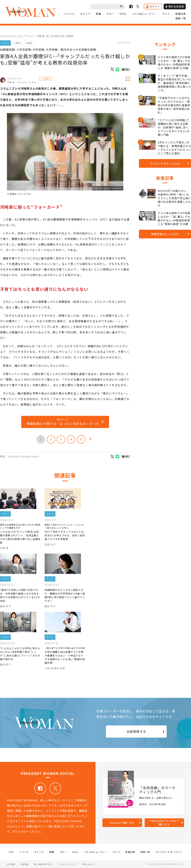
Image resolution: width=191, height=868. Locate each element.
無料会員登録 (175, 6)
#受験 (29, 43)
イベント (69, 14)
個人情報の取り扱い (43, 864)
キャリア (85, 14)
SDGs (123, 14)
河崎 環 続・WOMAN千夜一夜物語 (55, 36)
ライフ (166, 14)
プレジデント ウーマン (12, 36)
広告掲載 (25, 864)
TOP (11, 852)
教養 (98, 14)
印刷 (127, 69)
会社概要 (11, 864)
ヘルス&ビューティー (144, 14)
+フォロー (46, 78)
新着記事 (181, 14)
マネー (110, 14)
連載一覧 (181, 18)
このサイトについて (67, 864)
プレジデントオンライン (169, 852)
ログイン (153, 7)
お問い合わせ (88, 864)
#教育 (17, 43)
